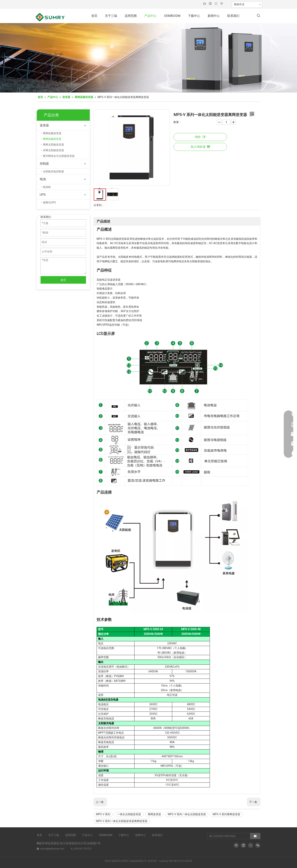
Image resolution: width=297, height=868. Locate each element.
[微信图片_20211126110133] (148, 58)
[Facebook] (205, 4)
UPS (43, 195)
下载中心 (124, 835)
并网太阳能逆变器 (53, 150)
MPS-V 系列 (103, 814)
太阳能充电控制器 (53, 171)
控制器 (44, 164)
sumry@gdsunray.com (52, 849)
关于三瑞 (54, 835)
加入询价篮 (200, 147)
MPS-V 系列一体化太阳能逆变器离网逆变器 (122, 821)
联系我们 (157, 835)
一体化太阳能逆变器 (129, 814)
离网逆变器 (154, 814)
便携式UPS (49, 202)
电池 (43, 179)
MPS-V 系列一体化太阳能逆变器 (187, 814)
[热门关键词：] (259, 16)
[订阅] (255, 836)
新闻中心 (141, 835)
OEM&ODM (106, 835)
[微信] (222, 4)
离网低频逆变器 (52, 133)
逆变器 (44, 125)
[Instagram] (216, 4)
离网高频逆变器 (52, 139)
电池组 (47, 187)
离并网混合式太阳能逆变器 (59, 156)
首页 (39, 835)
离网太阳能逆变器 (53, 145)
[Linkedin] (210, 4)
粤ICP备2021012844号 (181, 861)
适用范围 (70, 835)
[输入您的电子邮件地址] (228, 836)
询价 (200, 137)
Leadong (164, 861)
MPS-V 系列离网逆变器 (226, 814)
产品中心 (87, 835)
